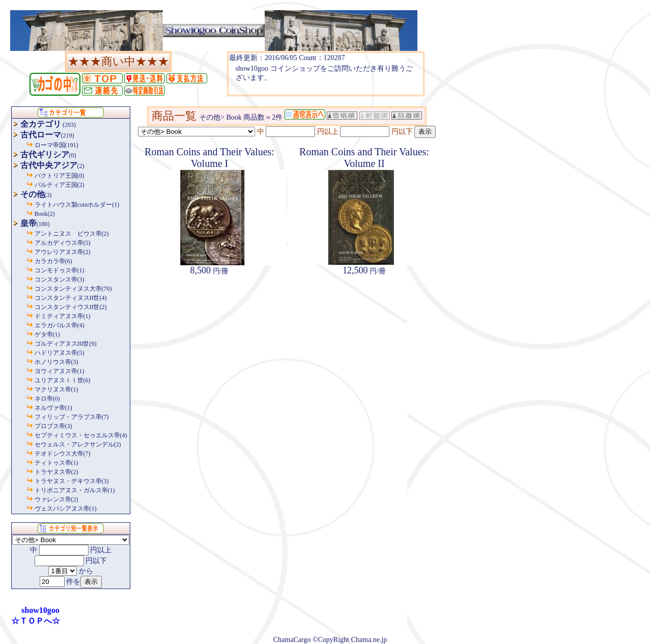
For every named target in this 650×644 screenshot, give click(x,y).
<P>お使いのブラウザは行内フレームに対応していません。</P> (326, 74)
